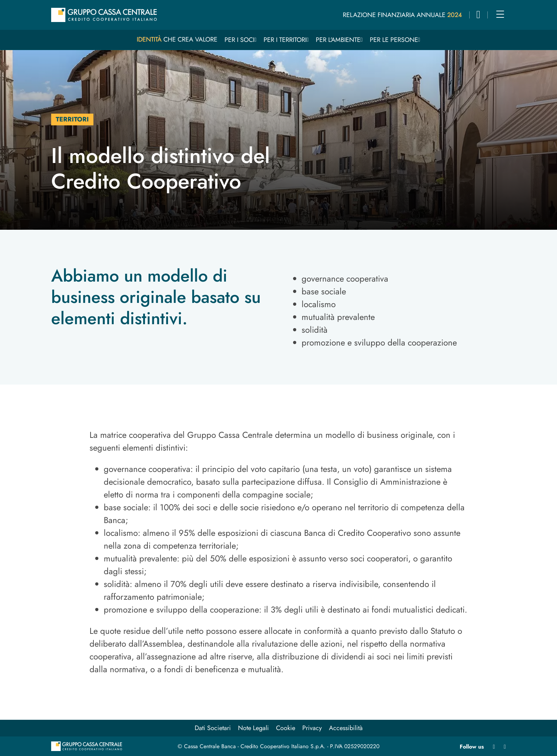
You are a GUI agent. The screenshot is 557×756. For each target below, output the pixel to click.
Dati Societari (213, 728)
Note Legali (253, 728)
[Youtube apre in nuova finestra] (505, 747)
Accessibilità (346, 728)
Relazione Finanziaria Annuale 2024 (402, 15)
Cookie (286, 728)
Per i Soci (239, 40)
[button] (478, 16)
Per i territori (285, 40)
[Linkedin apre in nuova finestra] (494, 747)
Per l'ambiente (338, 40)
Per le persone (394, 40)
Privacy (312, 728)
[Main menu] (500, 14)
